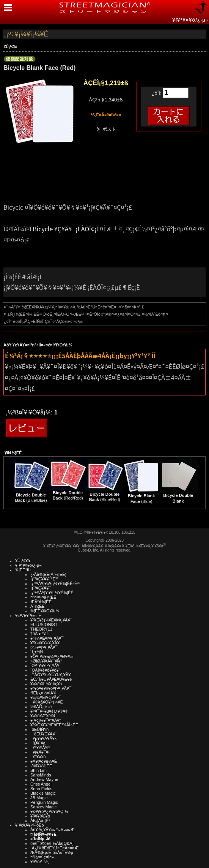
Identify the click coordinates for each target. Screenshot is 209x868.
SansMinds (41, 775)
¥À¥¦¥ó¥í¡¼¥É (44, 761)
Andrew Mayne (44, 779)
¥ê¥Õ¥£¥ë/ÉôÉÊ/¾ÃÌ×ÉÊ (54, 725)
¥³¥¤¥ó (38, 757)
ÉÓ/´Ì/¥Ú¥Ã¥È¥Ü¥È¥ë (51, 679)
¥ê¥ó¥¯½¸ (40, 862)
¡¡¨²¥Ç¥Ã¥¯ (41, 588)
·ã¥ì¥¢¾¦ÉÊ (41, 766)
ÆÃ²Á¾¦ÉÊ (41, 602)
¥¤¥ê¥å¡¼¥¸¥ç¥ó (46, 684)
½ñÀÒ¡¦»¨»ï (41, 707)
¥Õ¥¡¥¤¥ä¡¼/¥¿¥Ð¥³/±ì (52, 656)
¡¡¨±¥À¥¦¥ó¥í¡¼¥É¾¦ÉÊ (52, 593)
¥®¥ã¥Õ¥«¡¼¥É (47, 702)
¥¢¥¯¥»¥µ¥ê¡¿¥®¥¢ (49, 711)
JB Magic (39, 798)
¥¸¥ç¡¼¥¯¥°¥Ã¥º (46, 720)
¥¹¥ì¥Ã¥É (40, 748)
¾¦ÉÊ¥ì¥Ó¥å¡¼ (45, 611)
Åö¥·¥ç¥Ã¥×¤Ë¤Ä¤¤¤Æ (53, 830)
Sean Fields (41, 789)
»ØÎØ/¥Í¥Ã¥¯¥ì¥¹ (46, 661)
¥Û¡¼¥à (11, 47)
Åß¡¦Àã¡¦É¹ (40, 821)
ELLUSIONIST (44, 625)
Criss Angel (41, 784)
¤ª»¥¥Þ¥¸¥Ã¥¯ (44, 647)
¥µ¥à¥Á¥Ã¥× (44, 738)
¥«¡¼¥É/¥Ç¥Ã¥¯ (46, 697)
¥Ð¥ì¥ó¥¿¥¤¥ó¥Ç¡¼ (49, 811)
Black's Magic (43, 793)
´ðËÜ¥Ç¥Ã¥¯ (44, 734)
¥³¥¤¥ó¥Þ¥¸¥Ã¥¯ (46, 643)
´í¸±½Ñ (37, 652)
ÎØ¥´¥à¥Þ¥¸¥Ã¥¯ (46, 666)
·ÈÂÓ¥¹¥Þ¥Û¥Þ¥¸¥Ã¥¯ (52, 675)
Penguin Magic (44, 802)
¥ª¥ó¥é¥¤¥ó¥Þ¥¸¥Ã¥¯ (51, 688)
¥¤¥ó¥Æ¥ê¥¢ (43, 716)
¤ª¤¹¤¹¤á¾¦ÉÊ (43, 597)
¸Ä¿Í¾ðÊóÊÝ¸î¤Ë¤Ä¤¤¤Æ (54, 848)
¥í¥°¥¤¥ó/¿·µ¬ (190, 20)
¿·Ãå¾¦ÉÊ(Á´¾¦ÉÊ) (48, 574)
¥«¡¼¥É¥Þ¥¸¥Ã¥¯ (47, 638)
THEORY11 (41, 629)
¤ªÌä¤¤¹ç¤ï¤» (42, 857)
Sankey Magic (43, 807)
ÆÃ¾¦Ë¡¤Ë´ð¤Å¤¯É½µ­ (52, 852)
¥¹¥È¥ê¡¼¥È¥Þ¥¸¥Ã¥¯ (51, 620)
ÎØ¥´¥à (38, 743)
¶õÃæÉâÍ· (40, 634)
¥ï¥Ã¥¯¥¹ (40, 752)
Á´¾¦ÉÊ (38, 606)
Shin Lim (38, 770)
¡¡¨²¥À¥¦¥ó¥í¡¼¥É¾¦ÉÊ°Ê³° (55, 583)
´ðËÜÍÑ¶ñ (39, 729)
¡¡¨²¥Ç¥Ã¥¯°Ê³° (44, 579)
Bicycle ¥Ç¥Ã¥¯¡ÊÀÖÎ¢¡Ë (66, 229)
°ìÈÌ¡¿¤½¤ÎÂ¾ (43, 693)
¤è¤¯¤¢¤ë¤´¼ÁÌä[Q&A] (52, 843)
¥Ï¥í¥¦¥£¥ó (40, 816)
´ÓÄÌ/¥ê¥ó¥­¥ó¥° (45, 670)
